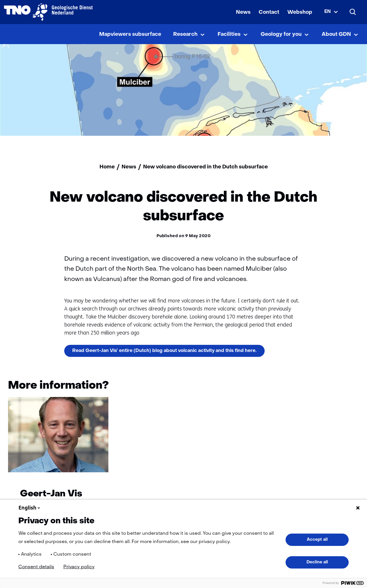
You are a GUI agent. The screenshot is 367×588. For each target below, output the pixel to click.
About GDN (336, 35)
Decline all (317, 562)
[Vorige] (329, 387)
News (243, 12)
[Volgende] (351, 387)
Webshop (300, 12)
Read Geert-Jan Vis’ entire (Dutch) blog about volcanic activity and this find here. (168, 352)
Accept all (317, 540)
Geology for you (281, 35)
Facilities (229, 35)
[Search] (353, 12)
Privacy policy (79, 567)
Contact (269, 12)
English (30, 508)
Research (185, 35)
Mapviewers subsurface (130, 35)
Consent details (36, 567)
